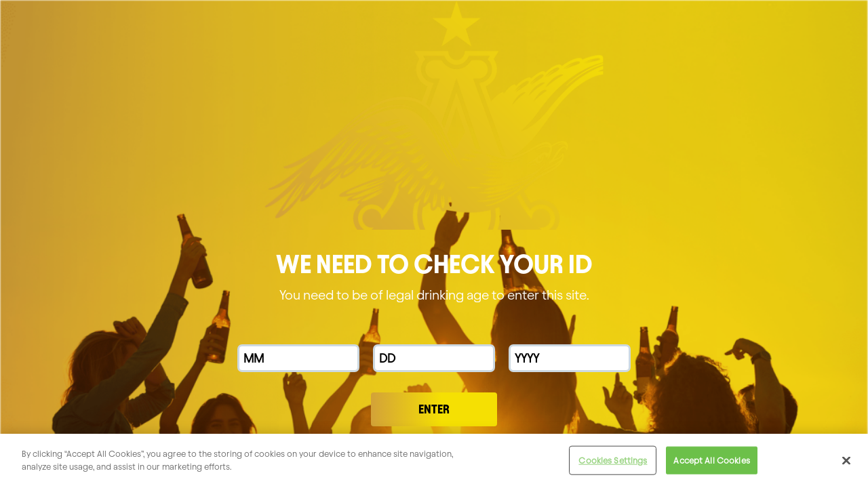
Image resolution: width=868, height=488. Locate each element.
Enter (434, 409)
